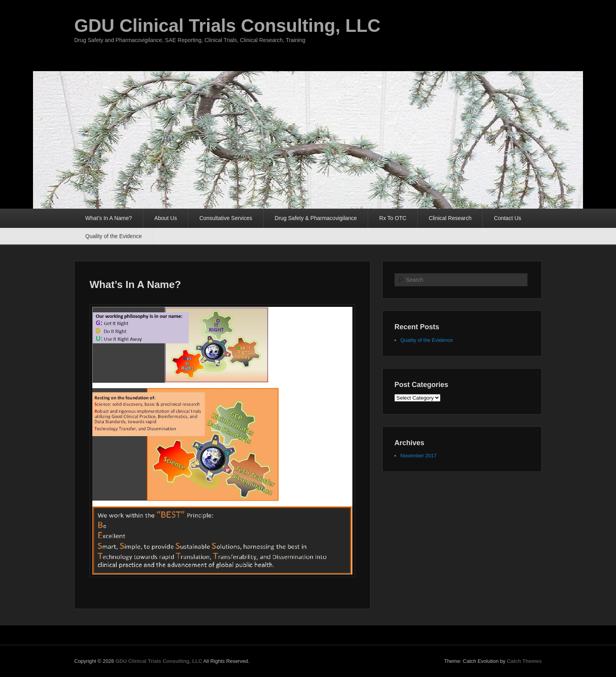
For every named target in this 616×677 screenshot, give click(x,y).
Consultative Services (226, 218)
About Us (166, 218)
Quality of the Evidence (114, 236)
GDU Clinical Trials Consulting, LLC (227, 26)
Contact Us (507, 218)
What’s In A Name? (109, 218)
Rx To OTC (393, 218)
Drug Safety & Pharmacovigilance (316, 218)
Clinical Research (450, 218)
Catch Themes (524, 661)
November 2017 (419, 456)
